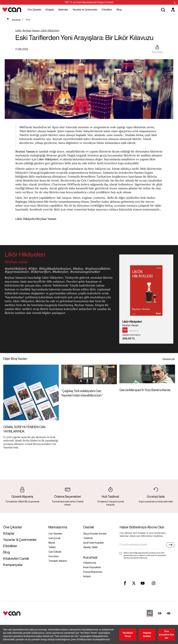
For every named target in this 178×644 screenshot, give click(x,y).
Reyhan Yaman (25, 151)
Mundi (52, 543)
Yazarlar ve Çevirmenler (85, 10)
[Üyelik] (173, 10)
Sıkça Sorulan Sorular (95, 534)
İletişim (87, 576)
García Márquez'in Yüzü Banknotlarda (145, 390)
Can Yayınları (55, 534)
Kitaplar (50, 10)
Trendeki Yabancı (58, 561)
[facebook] (125, 583)
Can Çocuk (54, 538)
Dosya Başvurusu (93, 572)
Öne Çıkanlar (34, 10)
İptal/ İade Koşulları (94, 543)
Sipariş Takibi (90, 547)
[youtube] (143, 583)
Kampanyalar (13, 565)
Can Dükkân (55, 552)
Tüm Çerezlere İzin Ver (166, 635)
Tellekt (52, 547)
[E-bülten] (170, 545)
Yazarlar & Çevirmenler (20, 540)
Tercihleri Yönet (128, 634)
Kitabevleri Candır (16, 559)
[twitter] (134, 583)
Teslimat (88, 538)
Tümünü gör (169, 359)
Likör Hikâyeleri (26, 219)
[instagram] (154, 583)
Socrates (54, 556)
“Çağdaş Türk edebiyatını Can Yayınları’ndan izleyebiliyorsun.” (82, 393)
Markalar (63, 10)
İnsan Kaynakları (92, 567)
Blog (119, 10)
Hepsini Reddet (147, 634)
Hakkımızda (90, 563)
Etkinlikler (107, 10)
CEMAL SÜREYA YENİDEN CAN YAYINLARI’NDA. (24, 429)
